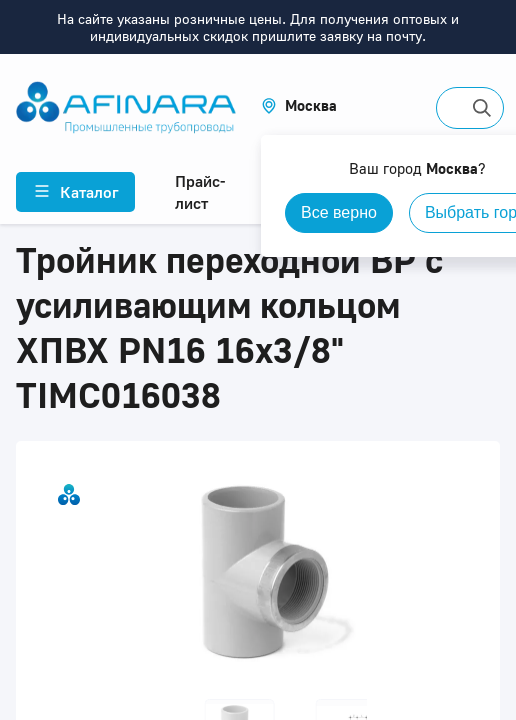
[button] (299, 105)
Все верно (339, 212)
